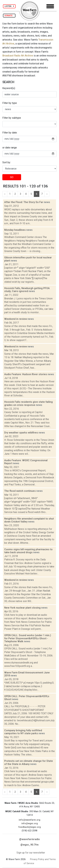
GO (12, 177)
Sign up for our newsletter (31, 853)
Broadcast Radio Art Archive (18, 56)
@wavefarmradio (29, 839)
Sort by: (7, 162)
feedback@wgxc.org (30, 827)
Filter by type (10, 103)
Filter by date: (10, 133)
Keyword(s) (9, 88)
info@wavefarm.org (29, 820)
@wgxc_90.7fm (29, 845)
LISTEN (9, 6)
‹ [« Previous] (5, 194)
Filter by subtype (12, 118)
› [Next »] (47, 194)
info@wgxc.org (30, 823)
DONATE (9, 16)
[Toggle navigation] (50, 6)
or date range (10, 148)
